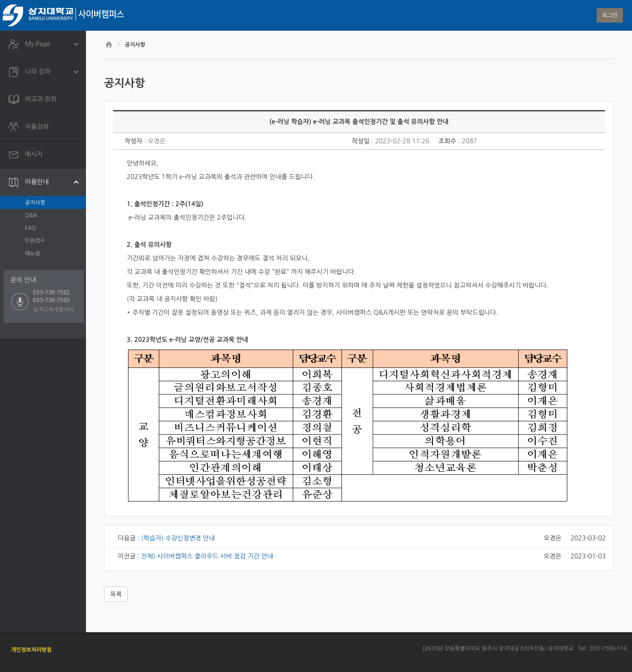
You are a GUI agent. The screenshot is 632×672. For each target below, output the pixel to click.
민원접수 (35, 241)
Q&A (31, 215)
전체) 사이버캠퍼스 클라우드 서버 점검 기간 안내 (207, 556)
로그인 (610, 15)
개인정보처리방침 (31, 650)
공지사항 (35, 203)
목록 (116, 594)
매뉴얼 (33, 254)
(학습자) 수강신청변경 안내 (178, 538)
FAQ (30, 228)
